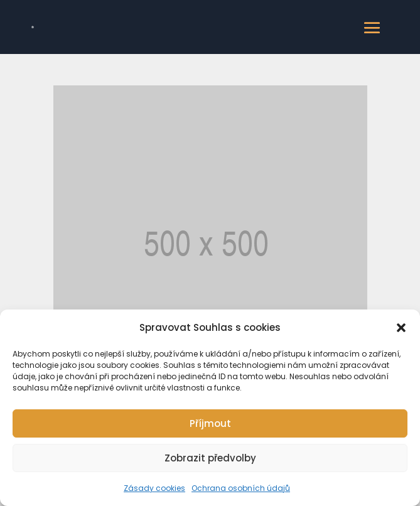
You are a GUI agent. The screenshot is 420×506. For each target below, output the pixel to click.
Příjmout (210, 423)
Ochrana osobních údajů (241, 488)
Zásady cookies (154, 488)
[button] (401, 328)
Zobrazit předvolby (210, 458)
